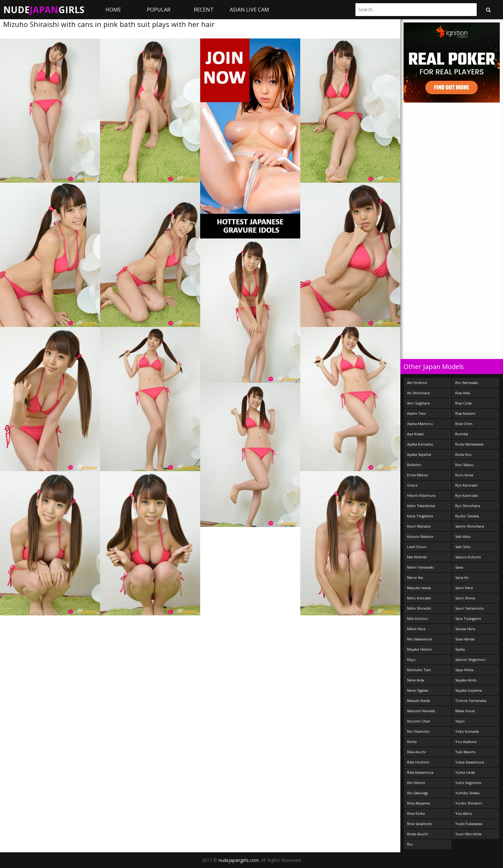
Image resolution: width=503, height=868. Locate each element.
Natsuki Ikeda (418, 701)
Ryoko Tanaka (467, 516)
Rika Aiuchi (416, 752)
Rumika (462, 434)
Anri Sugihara (418, 403)
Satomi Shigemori (470, 659)
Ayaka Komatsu (420, 444)
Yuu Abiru (464, 813)
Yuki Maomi (465, 752)
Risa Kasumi (465, 413)
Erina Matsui (418, 475)
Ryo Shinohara (468, 506)
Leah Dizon (417, 547)
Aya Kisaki (415, 434)
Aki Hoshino (417, 383)
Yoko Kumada (467, 731)
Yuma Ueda (465, 772)
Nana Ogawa (418, 690)
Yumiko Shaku (467, 793)
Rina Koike (416, 813)
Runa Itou (463, 454)
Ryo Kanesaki (466, 485)
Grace (412, 485)
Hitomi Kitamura (421, 495)
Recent (204, 10)
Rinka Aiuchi (418, 834)
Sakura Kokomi (468, 557)
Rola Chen (464, 424)
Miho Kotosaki (419, 598)
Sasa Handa (465, 639)
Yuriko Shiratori (469, 803)
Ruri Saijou (464, 465)
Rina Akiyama (418, 803)
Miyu (411, 659)
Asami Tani (416, 413)
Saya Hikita (464, 670)
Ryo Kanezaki (467, 495)
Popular (159, 10)
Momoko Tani (419, 670)
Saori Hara (464, 588)
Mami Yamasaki (420, 567)
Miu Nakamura (420, 639)
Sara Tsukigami (468, 618)
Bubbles (414, 465)
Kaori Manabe (419, 526)
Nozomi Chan (419, 721)
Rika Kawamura (420, 772)
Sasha (460, 649)
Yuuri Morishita (468, 834)
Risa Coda (463, 403)
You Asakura (466, 742)
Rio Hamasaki (467, 383)
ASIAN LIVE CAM (249, 10)
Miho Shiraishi (419, 608)
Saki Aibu (463, 536)
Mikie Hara (416, 629)
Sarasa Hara (465, 629)
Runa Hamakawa (469, 444)
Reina (412, 742)
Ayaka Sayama (419, 454)
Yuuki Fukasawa (469, 824)
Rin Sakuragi (418, 793)
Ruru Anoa (464, 475)
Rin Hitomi (416, 783)
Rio (410, 844)
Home (113, 10)
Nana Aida (416, 680)
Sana (459, 567)
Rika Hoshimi (418, 762)
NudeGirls (44, 10)
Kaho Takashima (421, 506)
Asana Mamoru (420, 424)
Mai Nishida (417, 557)
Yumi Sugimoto (468, 783)
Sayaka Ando (466, 680)
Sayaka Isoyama (469, 690)
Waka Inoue (465, 711)
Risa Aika (463, 393)
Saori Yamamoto (469, 608)
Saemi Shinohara (470, 526)
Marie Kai (415, 577)
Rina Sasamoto (420, 824)
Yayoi (460, 721)
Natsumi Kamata (421, 711)
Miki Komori (418, 618)
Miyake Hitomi (419, 649)
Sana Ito (462, 577)
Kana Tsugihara (420, 516)
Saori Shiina (465, 598)
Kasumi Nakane (420, 536)
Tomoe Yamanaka (471, 701)
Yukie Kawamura (470, 762)
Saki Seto (463, 547)
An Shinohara (418, 393)
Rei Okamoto (418, 731)
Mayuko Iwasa (419, 588)
